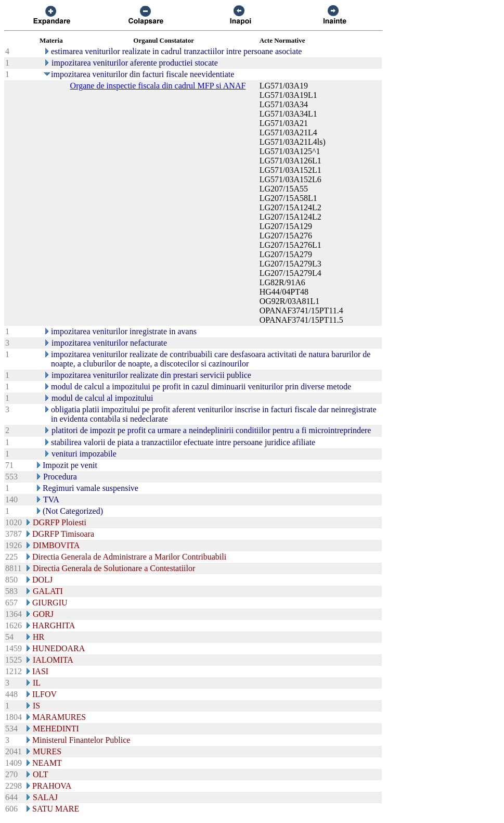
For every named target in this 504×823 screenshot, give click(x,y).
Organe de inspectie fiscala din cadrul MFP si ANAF (158, 86)
